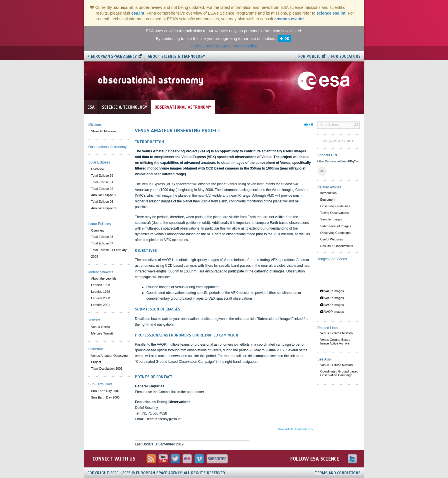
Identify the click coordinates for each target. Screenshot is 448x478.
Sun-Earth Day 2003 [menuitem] (105, 397)
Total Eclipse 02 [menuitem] (102, 189)
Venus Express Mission (337, 333)
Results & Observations (337, 246)
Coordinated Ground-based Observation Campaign (339, 373)
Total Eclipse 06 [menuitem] (102, 202)
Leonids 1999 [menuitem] (101, 292)
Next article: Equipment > (295, 429)
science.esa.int (331, 13)
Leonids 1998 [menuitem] (101, 285)
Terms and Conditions (338, 473)
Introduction (328, 193)
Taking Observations (335, 213)
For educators (346, 56)
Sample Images (331, 219)
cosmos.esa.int (289, 19)
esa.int (138, 13)
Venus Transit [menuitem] (101, 327)
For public (309, 56)
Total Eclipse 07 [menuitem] (102, 243)
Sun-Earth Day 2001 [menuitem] (105, 391)
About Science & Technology (176, 56)
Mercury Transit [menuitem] (102, 333)
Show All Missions (104, 131)
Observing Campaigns (336, 233)
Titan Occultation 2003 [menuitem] (107, 369)
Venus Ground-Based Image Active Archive (335, 341)
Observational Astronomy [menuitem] (107, 147)
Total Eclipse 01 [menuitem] (102, 182)
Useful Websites (332, 239)
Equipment (328, 200)
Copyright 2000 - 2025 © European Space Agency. (157, 473)
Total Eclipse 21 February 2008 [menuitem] (109, 253)
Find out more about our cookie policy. (224, 46)
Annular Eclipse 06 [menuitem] (104, 208)
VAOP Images (332, 291)
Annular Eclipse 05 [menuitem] (104, 195)
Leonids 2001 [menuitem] (101, 305)
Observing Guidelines (335, 206)
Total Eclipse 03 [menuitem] (102, 237)
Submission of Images (336, 226)
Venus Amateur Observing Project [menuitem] (109, 359)
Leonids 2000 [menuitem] (101, 298)
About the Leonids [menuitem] (104, 278)
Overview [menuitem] (98, 169)
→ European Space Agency (112, 56)
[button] (322, 171)
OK (287, 39)
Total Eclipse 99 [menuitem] (102, 176)
